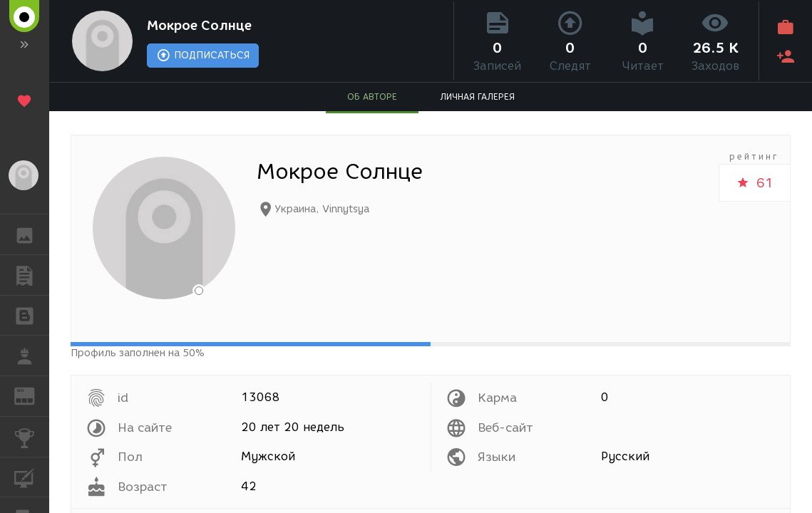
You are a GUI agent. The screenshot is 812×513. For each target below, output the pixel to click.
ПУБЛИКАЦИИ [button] (32, 275)
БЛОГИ (32, 315)
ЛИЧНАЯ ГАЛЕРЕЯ (477, 97)
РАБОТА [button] (32, 356)
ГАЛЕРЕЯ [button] (32, 234)
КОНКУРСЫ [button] (32, 437)
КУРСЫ (32, 476)
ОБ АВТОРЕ (372, 97)
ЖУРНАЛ (32, 395)
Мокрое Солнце (199, 26)
